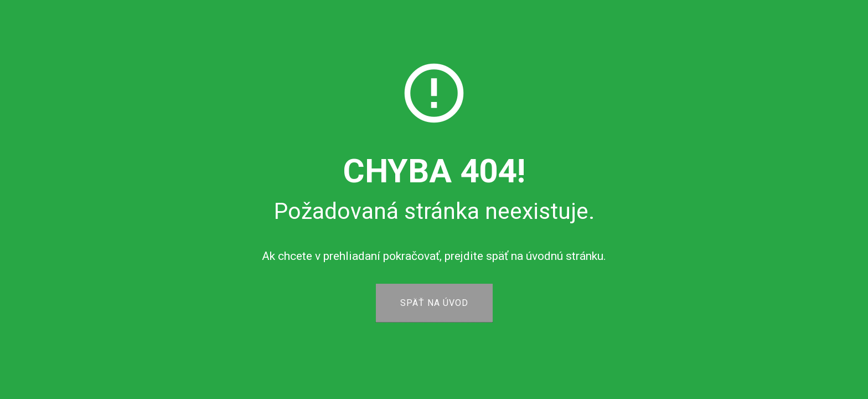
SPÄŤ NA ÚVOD (434, 303)
